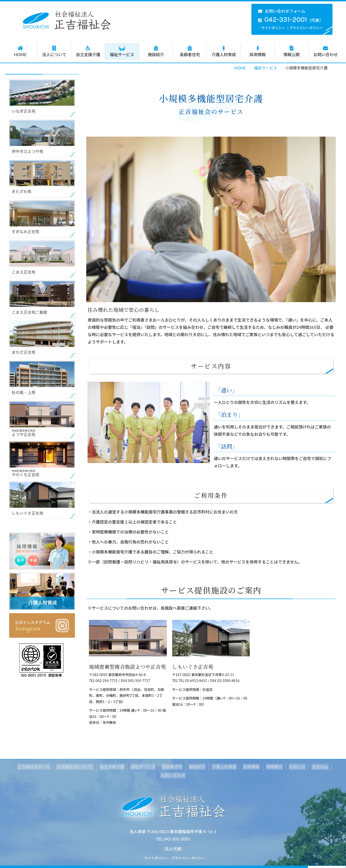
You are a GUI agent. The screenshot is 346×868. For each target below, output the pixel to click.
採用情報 (258, 51)
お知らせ (278, 767)
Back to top (327, 862)
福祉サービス (122, 51)
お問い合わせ (326, 51)
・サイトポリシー (272, 28)
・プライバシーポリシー (305, 28)
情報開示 (256, 767)
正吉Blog (300, 767)
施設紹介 (156, 51)
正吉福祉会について (64, 767)
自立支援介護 (88, 51)
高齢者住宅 (190, 51)
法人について (54, 51)
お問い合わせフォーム (282, 11)
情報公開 (291, 51)
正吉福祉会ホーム (24, 767)
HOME (20, 51)
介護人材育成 (224, 51)
